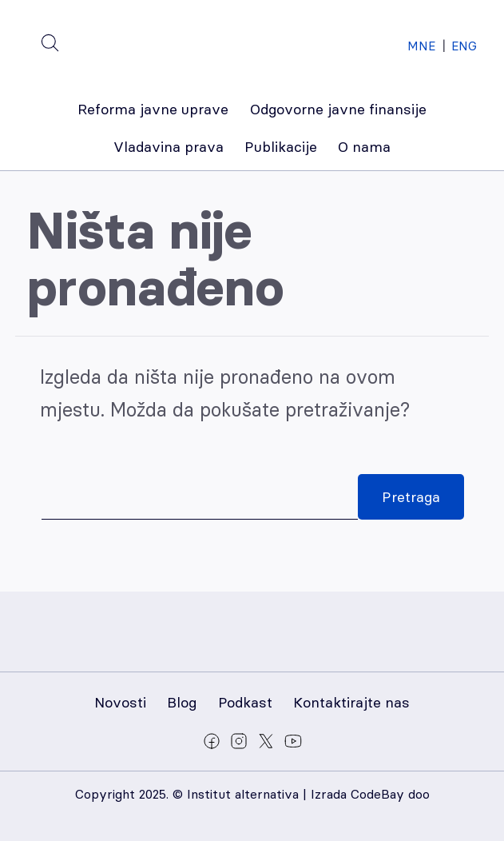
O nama (364, 147)
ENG (464, 46)
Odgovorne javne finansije (338, 109)
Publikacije (281, 147)
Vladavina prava (169, 147)
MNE (421, 46)
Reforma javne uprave (153, 109)
